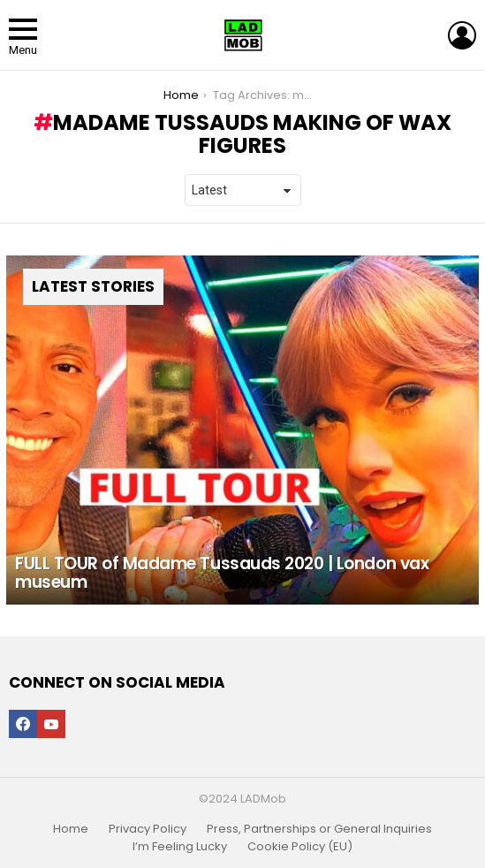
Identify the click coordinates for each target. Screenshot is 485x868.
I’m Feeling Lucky (180, 847)
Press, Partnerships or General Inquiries (319, 829)
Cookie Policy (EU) (300, 847)
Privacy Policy (148, 829)
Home (71, 829)
